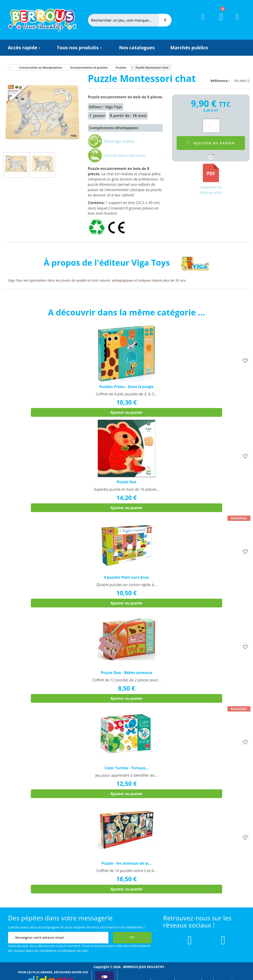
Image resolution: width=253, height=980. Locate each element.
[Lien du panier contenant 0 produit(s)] (218, 21)
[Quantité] (211, 126)
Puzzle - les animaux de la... (127, 863)
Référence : (221, 81)
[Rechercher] (128, 20)
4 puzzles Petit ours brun (127, 577)
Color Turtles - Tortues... (126, 768)
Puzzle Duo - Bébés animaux (126, 673)
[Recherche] (165, 20)
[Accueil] (10, 68)
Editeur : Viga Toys (106, 107)
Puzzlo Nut (126, 482)
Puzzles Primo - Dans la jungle (126, 387)
